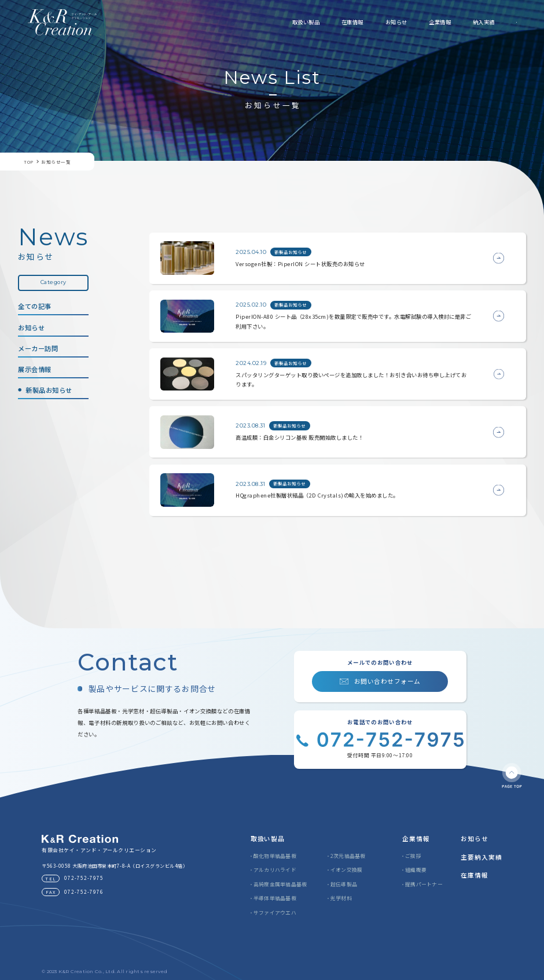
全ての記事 (35, 306)
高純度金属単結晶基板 (280, 884)
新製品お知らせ (49, 390)
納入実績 (414, 22)
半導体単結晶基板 (275, 898)
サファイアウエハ (275, 913)
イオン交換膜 (347, 870)
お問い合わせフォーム (387, 681)
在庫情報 (283, 22)
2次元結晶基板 (348, 856)
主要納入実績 (481, 857)
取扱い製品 (237, 22)
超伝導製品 (344, 884)
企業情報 (370, 22)
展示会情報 (35, 369)
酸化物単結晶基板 (275, 856)
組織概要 (416, 870)
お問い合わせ (482, 22)
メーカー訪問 (38, 348)
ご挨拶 (413, 856)
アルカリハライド (275, 870)
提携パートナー (424, 884)
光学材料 (341, 898)
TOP (29, 162)
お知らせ (327, 22)
